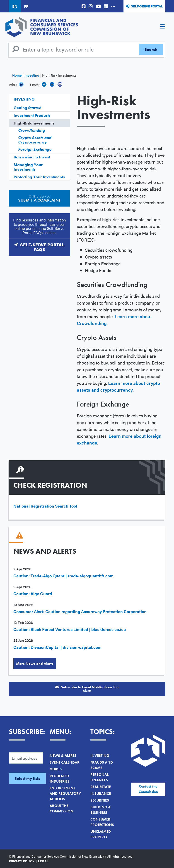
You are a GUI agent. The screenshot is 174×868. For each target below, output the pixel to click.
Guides (56, 769)
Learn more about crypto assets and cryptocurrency (118, 386)
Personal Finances (99, 777)
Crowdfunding (31, 130)
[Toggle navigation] (162, 27)
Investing (32, 75)
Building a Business (100, 810)
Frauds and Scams (102, 765)
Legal (43, 861)
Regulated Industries (60, 779)
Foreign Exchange (35, 149)
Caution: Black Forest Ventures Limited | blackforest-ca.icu (70, 629)
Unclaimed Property (101, 834)
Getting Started (28, 108)
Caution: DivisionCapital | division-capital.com (57, 647)
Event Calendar (65, 762)
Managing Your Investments (28, 167)
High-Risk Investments (34, 123)
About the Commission (62, 808)
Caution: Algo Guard (33, 594)
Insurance (101, 794)
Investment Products (32, 115)
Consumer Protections (102, 822)
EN (15, 6)
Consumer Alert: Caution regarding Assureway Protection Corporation (80, 611)
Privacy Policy (22, 861)
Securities (100, 800)
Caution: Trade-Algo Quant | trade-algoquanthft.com (63, 576)
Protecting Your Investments (39, 177)
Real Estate (101, 787)
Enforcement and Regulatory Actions (65, 794)
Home (17, 75)
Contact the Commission (148, 789)
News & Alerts (63, 756)
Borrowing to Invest (32, 157)
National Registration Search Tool (45, 506)
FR (26, 6)
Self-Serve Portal (147, 6)
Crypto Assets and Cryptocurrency (35, 140)
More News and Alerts (35, 664)
